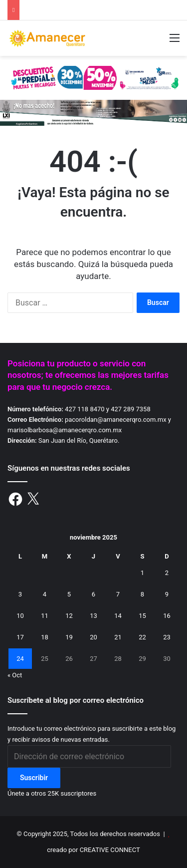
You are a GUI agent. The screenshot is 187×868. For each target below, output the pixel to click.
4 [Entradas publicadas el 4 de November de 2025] (45, 594)
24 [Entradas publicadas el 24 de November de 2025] (20, 659)
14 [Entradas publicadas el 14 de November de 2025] (118, 616)
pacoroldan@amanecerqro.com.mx (116, 420)
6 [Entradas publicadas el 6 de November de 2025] (93, 594)
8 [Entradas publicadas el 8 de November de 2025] (142, 594)
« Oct (15, 675)
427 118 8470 (85, 409)
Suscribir (34, 778)
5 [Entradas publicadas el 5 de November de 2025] (69, 594)
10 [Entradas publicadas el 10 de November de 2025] (20, 616)
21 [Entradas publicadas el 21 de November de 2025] (118, 637)
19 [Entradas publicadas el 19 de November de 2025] (69, 637)
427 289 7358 (131, 409)
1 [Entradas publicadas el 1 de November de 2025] (142, 573)
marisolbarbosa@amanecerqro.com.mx (65, 430)
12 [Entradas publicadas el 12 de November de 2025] (69, 616)
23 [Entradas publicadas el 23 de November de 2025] (167, 637)
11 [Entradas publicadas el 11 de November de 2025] (45, 616)
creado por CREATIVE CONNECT (93, 850)
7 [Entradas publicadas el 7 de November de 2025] (118, 594)
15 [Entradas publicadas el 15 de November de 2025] (142, 616)
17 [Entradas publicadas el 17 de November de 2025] (20, 637)
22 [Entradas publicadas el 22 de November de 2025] (142, 637)
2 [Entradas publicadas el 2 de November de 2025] (167, 573)
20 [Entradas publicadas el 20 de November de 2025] (93, 637)
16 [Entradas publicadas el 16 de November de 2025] (167, 616)
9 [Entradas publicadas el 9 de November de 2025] (167, 594)
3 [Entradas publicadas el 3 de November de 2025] (20, 594)
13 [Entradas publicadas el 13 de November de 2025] (93, 616)
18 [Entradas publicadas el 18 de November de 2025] (45, 637)
